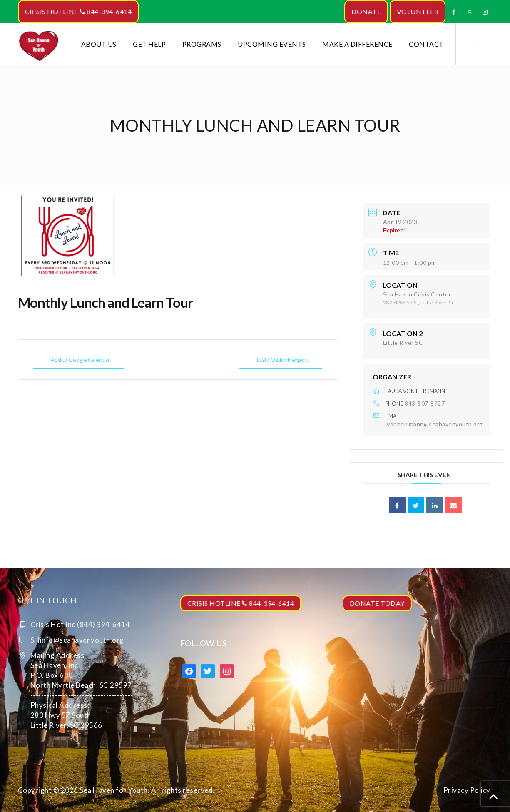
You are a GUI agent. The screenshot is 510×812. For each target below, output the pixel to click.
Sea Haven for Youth (114, 790)
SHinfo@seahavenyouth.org (77, 640)
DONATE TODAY (377, 603)
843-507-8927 (425, 403)
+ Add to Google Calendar (79, 360)
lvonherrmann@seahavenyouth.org (434, 424)
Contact (426, 44)
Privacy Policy (467, 790)
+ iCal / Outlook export (280, 360)
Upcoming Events (272, 44)
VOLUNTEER (418, 11)
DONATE (366, 11)
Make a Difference (357, 44)
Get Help (149, 44)
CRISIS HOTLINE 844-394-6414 (78, 11)
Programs (202, 44)
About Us (99, 44)
